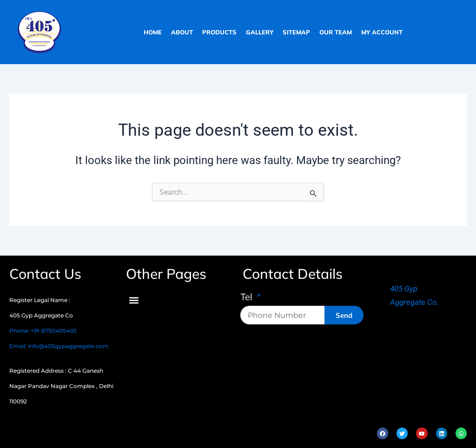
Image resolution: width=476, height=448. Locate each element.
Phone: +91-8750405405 (43, 331)
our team (336, 32)
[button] (134, 300)
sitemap (296, 32)
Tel (248, 297)
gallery (260, 32)
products (219, 32)
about (182, 32)
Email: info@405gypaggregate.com (59, 346)
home (153, 32)
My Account (382, 32)
